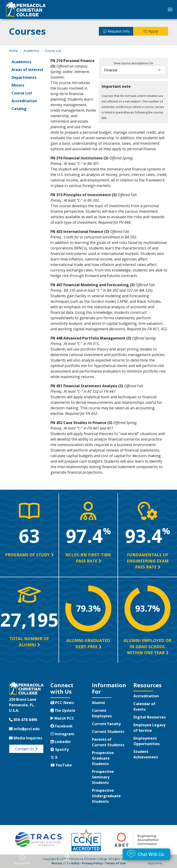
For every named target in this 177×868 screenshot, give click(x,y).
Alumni (99, 703)
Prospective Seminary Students (103, 777)
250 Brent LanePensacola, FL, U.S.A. (23, 705)
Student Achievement (146, 754)
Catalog (19, 109)
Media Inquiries (26, 738)
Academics (31, 51)
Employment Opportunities (147, 741)
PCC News (62, 703)
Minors (18, 85)
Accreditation (24, 101)
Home (13, 51)
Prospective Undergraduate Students (106, 796)
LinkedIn (60, 742)
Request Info (119, 31)
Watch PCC (62, 718)
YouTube (61, 765)
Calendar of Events (144, 707)
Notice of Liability (66, 863)
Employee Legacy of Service (149, 728)
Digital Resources (150, 717)
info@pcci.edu (24, 729)
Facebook (62, 726)
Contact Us (26, 749)
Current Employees (102, 713)
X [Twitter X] (54, 757)
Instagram (62, 734)
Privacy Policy (92, 863)
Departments (24, 77)
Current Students (108, 732)
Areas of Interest (27, 70)
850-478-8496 (23, 720)
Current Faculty (106, 724)
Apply (153, 31)
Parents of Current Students (108, 742)
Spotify (60, 749)
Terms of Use (115, 863)
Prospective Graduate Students (103, 758)
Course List (53, 51)
